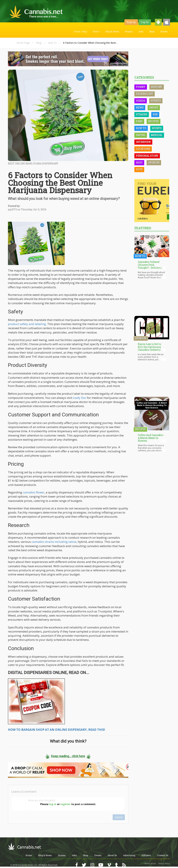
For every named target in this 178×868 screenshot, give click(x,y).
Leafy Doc (80, 398)
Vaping (141, 135)
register (65, 804)
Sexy (139, 163)
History (157, 87)
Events (164, 31)
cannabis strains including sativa (54, 542)
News (140, 108)
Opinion (154, 163)
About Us (112, 855)
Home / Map (80, 31)
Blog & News (112, 31)
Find (96, 31)
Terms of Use (150, 864)
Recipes (154, 121)
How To (52, 43)
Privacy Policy (164, 864)
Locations (143, 149)
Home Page (23, 43)
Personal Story (147, 156)
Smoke (154, 108)
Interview (143, 142)
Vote (139, 169)
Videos (141, 101)
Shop (152, 31)
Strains (129, 31)
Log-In (145, 22)
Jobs (141, 31)
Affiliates (146, 855)
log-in (53, 804)
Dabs (139, 121)
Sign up (131, 22)
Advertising (129, 855)
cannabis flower (34, 492)
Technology (145, 94)
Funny (141, 87)
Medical (157, 135)
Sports (157, 128)
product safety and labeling (27, 324)
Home (29, 855)
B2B (155, 114)
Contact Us (163, 855)
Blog (39, 43)
